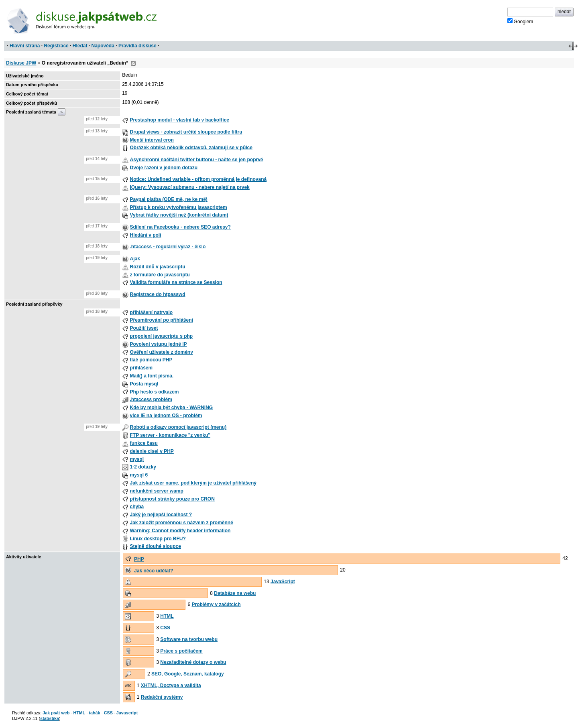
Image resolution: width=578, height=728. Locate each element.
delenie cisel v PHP (152, 451)
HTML (167, 616)
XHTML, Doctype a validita (171, 685)
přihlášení (141, 368)
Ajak (135, 259)
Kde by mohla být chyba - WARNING (171, 408)
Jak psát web (56, 713)
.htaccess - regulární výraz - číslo (168, 247)
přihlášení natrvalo (151, 312)
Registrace (56, 46)
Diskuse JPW (21, 63)
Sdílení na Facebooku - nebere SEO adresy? (180, 227)
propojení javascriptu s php (161, 336)
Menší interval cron (152, 140)
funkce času (143, 443)
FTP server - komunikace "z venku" (170, 435)
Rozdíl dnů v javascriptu (157, 267)
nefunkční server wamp (156, 491)
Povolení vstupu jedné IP (158, 344)
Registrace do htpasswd (157, 294)
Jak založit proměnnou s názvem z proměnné (181, 523)
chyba (137, 507)
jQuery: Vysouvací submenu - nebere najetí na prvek (189, 187)
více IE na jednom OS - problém (166, 416)
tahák (94, 713)
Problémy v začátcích (216, 604)
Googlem (520, 21)
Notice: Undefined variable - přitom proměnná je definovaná (198, 179)
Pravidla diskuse (137, 46)
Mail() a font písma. (152, 376)
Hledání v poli (145, 235)
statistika (50, 718)
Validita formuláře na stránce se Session (176, 282)
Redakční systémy (162, 697)
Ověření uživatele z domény (161, 352)
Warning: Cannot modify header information (180, 531)
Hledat (80, 46)
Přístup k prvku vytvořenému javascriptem (178, 207)
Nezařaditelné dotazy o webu (193, 662)
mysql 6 (139, 475)
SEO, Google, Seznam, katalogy (188, 674)
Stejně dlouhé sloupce (155, 546)
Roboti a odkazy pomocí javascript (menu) (178, 427)
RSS (133, 63)
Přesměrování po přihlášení (161, 320)
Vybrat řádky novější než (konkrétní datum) (179, 215)
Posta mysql (144, 384)
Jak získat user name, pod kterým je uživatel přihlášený (193, 483)
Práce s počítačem (181, 651)
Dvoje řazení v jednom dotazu (164, 168)
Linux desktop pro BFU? (158, 539)
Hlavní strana (25, 46)
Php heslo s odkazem (154, 392)
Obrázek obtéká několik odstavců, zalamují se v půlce (191, 148)
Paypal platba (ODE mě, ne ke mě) (168, 199)
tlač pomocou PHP (151, 360)
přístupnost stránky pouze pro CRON (172, 499)
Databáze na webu (235, 593)
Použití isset (144, 328)
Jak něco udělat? (154, 571)
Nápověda (103, 46)
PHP (139, 559)
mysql (137, 459)
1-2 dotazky (143, 467)
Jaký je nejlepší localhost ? (161, 515)
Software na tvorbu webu (189, 639)
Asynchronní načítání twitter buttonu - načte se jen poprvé (196, 160)
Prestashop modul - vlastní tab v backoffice (179, 120)
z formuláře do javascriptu (160, 275)
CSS (165, 628)
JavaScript (283, 582)
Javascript (127, 713)
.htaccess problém (151, 399)
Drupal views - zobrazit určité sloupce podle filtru (186, 132)
